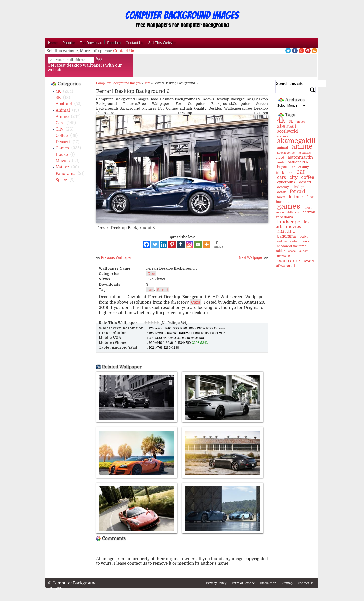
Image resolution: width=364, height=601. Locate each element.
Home (53, 43)
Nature (62, 167)
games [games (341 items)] (289, 206)
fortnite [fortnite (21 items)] (296, 197)
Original (220, 328)
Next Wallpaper (251, 257)
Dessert (63, 142)
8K (58, 98)
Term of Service (243, 583)
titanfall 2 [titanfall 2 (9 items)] (283, 256)
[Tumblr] (181, 244)
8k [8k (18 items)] (291, 121)
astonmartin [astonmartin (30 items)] (300, 157)
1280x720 (156, 333)
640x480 (198, 338)
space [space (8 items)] (292, 251)
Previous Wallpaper (116, 257)
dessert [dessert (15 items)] (305, 182)
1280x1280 (172, 348)
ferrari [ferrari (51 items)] (298, 192)
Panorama (65, 174)
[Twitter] (155, 244)
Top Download (91, 43)
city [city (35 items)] (293, 177)
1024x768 (156, 348)
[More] (207, 244)
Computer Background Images (118, 83)
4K (58, 91)
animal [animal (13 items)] (282, 148)
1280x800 (156, 328)
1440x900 (172, 328)
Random (114, 43)
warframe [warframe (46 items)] (289, 261)
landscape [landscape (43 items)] (289, 222)
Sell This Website (162, 43)
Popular (69, 43)
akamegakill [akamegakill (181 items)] (296, 141)
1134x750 (185, 343)
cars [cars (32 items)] (281, 177)
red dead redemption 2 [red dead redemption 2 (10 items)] (293, 241)
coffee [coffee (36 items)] (308, 177)
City (60, 129)
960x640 (156, 343)
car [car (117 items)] (301, 172)
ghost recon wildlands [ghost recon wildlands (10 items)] (294, 210)
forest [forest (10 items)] (281, 197)
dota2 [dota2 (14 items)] (282, 192)
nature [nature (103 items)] (286, 231)
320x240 (184, 338)
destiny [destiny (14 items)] (283, 187)
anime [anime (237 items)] (302, 146)
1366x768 (171, 333)
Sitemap (287, 583)
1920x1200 (205, 328)
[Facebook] (146, 244)
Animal (63, 110)
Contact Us (134, 43)
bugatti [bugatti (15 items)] (283, 167)
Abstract (64, 104)
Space (61, 180)
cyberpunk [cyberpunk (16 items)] (286, 182)
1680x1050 (188, 328)
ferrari (163, 290)
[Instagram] (189, 244)
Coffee (62, 136)
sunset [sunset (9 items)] (304, 251)
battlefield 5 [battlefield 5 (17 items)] (298, 162)
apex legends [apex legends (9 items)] (286, 153)
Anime (62, 117)
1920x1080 (203, 333)
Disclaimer (268, 583)
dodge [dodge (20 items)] (298, 187)
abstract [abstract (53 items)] (287, 126)
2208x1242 (200, 343)
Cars (60, 123)
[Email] (198, 244)
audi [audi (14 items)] (281, 162)
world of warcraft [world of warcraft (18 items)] (295, 263)
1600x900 (187, 333)
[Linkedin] (164, 244)
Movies (63, 161)
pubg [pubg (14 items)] (304, 236)
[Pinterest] (172, 244)
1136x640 (170, 343)
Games (62, 148)
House (62, 155)
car (150, 290)
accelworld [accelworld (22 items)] (287, 131)
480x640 (170, 338)
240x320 (156, 338)
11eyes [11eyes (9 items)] (301, 122)
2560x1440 (220, 333)
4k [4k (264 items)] (281, 120)
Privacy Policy (216, 583)
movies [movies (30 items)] (293, 227)
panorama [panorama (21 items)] (287, 236)
